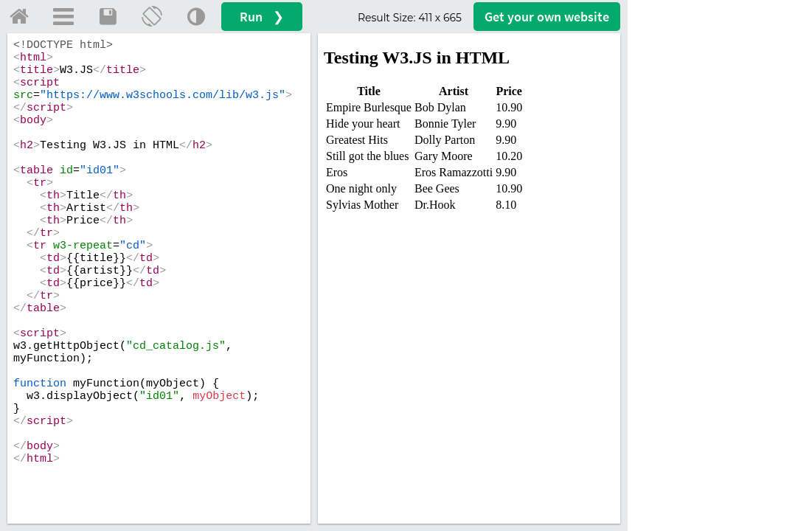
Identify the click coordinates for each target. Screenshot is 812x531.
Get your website (547, 17)
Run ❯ (262, 17)
